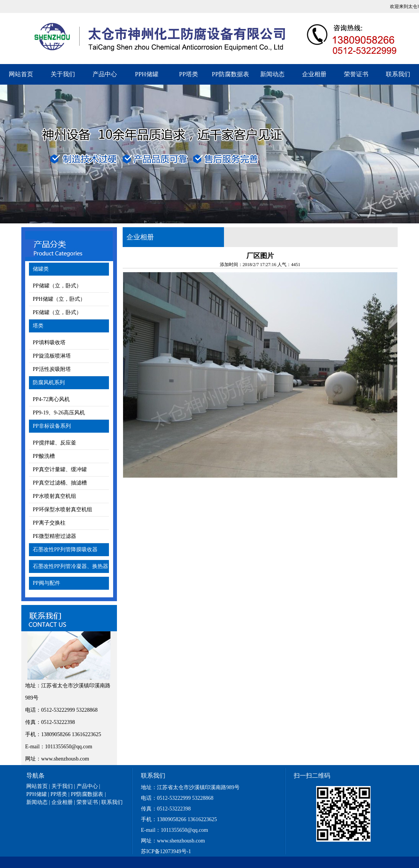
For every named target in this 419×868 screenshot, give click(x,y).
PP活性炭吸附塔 (52, 369)
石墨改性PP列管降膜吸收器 (65, 550)
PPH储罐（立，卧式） (59, 299)
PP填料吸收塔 (49, 343)
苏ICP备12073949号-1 (166, 851)
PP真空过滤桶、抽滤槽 (60, 483)
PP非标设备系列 (52, 426)
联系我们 (398, 74)
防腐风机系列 (49, 383)
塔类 (38, 326)
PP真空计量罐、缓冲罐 (60, 469)
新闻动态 (272, 74)
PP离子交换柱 (49, 523)
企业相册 (314, 74)
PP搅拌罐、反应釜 (54, 443)
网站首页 (21, 74)
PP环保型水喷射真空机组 (62, 509)
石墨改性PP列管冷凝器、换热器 (70, 566)
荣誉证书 (356, 74)
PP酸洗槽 (44, 456)
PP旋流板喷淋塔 (52, 356)
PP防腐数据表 (230, 74)
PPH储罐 (146, 74)
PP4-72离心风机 (51, 399)
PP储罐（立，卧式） (57, 286)
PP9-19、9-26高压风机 (59, 413)
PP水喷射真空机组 (54, 496)
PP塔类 (189, 74)
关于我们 (63, 74)
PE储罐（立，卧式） (57, 312)
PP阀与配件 (46, 583)
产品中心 (105, 74)
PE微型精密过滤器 (54, 536)
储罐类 (41, 269)
